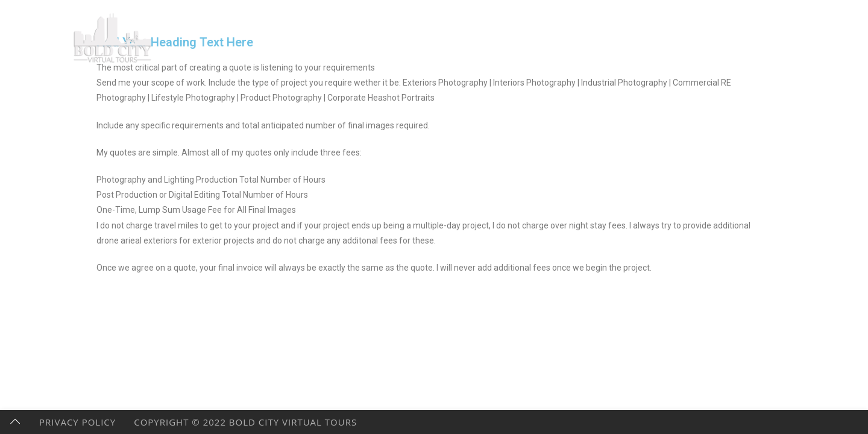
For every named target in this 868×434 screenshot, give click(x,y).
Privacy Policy (77, 422)
